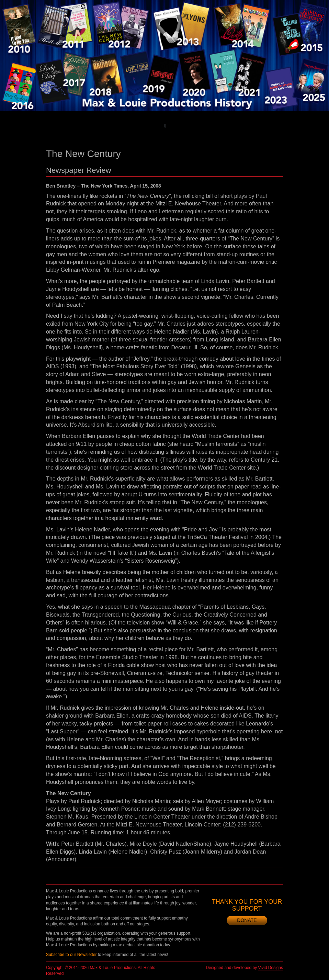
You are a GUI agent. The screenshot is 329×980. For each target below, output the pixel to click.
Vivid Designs (271, 968)
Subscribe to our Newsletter (71, 955)
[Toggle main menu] (166, 126)
